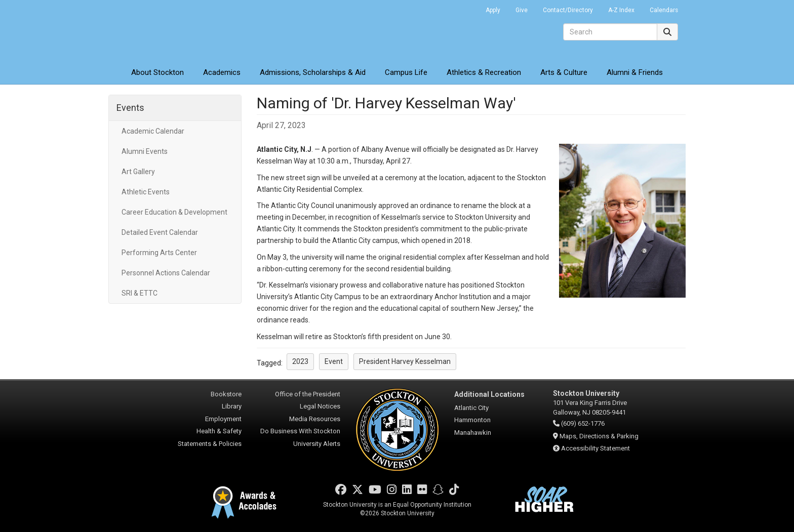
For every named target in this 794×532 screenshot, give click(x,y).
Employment (223, 419)
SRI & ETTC (140, 293)
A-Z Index (621, 10)
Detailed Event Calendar (160, 232)
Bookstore (226, 394)
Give (522, 10)
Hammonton (472, 420)
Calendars (664, 10)
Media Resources (315, 419)
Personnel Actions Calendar (166, 273)
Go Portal (465, 8)
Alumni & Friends (635, 72)
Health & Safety (219, 431)
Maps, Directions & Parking (599, 436)
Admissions (313, 72)
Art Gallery (138, 172)
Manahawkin (473, 433)
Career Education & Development (174, 212)
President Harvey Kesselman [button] (405, 361)
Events (130, 108)
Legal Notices (320, 406)
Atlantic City (471, 408)
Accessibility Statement (595, 448)
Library (232, 406)
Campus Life (406, 72)
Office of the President (308, 394)
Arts (564, 72)
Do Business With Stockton (300, 431)
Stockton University (182, 30)
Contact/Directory (568, 10)
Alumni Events (145, 151)
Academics (222, 72)
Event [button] (334, 361)
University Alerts (317, 444)
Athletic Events (146, 192)
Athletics (484, 72)
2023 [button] (300, 361)
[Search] (610, 32)
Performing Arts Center (159, 253)
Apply (493, 10)
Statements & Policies (210, 444)
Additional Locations (489, 394)
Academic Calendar (153, 131)
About (157, 72)
